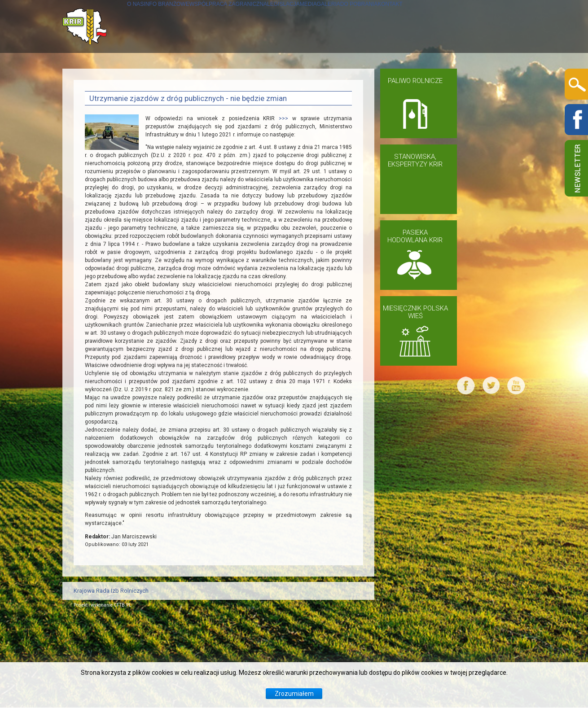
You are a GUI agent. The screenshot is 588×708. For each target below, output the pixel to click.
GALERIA (423, 79)
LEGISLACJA (339, 79)
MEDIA (384, 79)
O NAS (95, 79)
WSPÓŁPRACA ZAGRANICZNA (249, 79)
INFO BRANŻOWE (150, 79)
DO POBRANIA (476, 79)
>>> (285, 209)
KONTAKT (101, 132)
